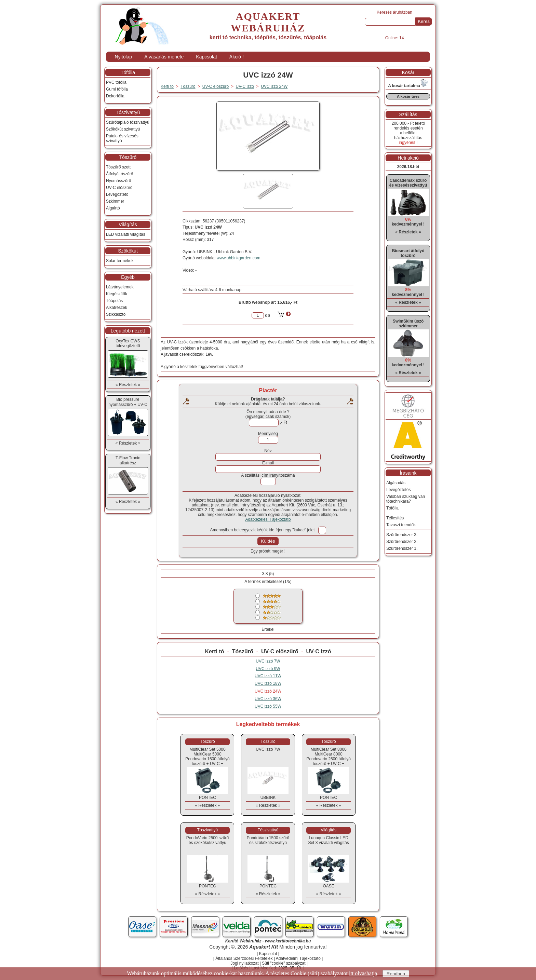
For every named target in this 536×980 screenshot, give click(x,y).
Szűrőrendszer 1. (402, 548)
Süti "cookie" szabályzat (284, 963)
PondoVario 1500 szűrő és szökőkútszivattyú (268, 840)
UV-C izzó (319, 651)
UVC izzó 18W (268, 683)
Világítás (128, 224)
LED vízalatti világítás (126, 234)
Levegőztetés (398, 490)
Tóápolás (114, 301)
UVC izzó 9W (268, 669)
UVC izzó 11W (268, 676)
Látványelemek (120, 287)
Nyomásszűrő (118, 181)
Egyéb (128, 277)
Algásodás (396, 483)
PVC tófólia (116, 82)
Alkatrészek (117, 308)
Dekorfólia (115, 96)
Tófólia (128, 72)
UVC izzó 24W (274, 86)
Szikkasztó (116, 314)
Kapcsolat (206, 57)
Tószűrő (243, 651)
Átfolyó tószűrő (119, 174)
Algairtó (113, 208)
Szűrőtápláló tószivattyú (128, 122)
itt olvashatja (363, 973)
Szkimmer (115, 201)
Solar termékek (120, 261)
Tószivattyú (128, 112)
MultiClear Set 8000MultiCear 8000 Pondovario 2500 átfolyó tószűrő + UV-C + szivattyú (328, 759)
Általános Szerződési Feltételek (244, 958)
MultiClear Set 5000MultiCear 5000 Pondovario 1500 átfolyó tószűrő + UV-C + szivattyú (207, 759)
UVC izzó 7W (268, 661)
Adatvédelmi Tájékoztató (298, 958)
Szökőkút (128, 251)
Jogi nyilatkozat (244, 963)
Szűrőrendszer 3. (402, 535)
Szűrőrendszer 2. (402, 542)
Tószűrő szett (118, 167)
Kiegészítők (117, 294)
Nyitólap (124, 57)
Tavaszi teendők (401, 525)
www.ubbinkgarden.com (238, 258)
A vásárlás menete (164, 57)
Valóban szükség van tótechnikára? (406, 499)
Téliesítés (395, 518)
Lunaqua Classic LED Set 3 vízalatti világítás (328, 840)
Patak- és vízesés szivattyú (122, 138)
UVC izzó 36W (268, 699)
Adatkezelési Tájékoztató (268, 519)
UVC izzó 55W (268, 706)
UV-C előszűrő (280, 651)
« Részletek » (208, 805)
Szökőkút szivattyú (123, 129)
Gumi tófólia (117, 89)
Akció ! (237, 57)
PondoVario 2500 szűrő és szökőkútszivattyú (208, 840)
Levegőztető (117, 194)
